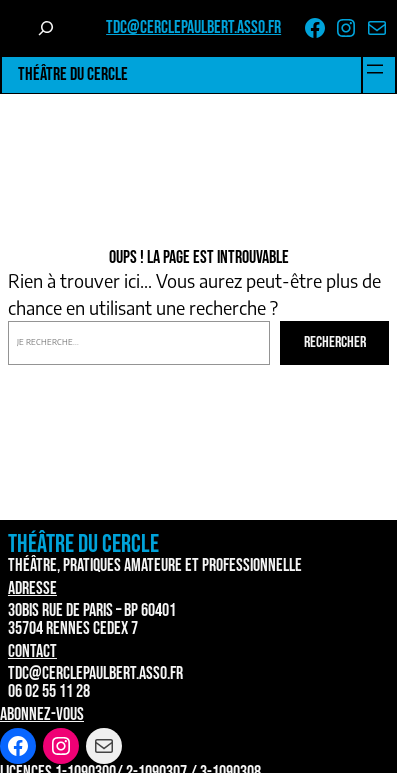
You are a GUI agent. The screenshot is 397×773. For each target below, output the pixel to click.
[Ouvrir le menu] (375, 69)
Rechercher (335, 342)
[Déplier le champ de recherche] (46, 28)
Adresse (32, 588)
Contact (32, 651)
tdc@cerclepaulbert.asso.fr (193, 27)
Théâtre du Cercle (73, 74)
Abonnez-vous (42, 714)
